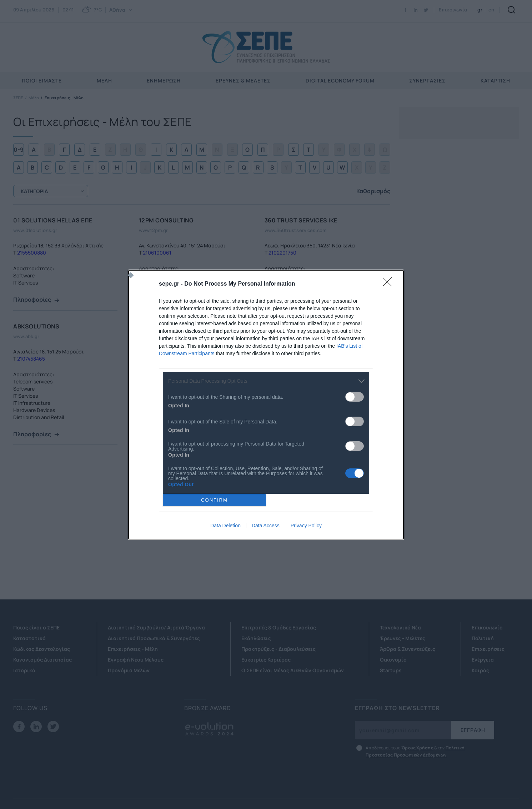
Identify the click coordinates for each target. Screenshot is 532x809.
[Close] (390, 284)
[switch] (355, 397)
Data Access (266, 526)
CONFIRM (214, 500)
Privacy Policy (306, 526)
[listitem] (266, 381)
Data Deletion (225, 526)
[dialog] (266, 405)
